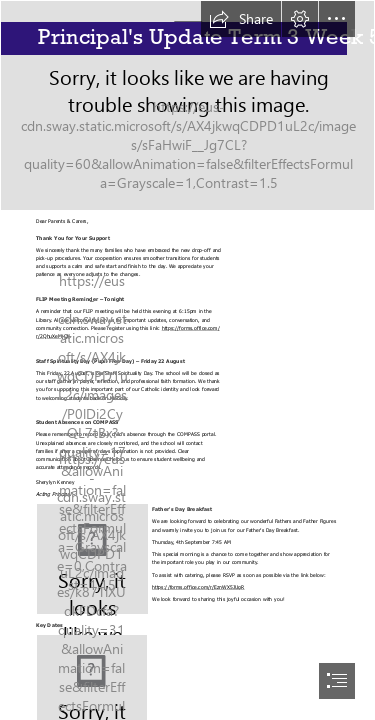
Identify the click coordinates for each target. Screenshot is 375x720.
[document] (187, 360)
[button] (241, 19)
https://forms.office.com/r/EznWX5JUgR (198, 586)
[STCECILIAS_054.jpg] (187, 105)
